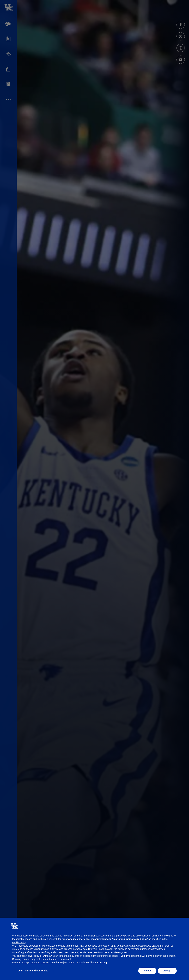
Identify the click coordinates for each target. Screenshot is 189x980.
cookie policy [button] (19, 942)
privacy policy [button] (123, 936)
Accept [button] (167, 971)
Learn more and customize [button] (33, 971)
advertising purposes (139, 949)
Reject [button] (147, 971)
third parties (72, 946)
